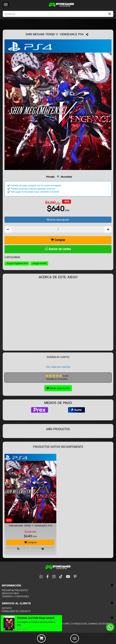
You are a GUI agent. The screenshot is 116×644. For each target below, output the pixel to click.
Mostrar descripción (58, 220)
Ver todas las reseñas (58, 367)
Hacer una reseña (58, 388)
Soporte (7, 608)
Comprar (58, 240)
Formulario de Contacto (16, 611)
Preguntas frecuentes (15, 590)
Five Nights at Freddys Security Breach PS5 (36, 624)
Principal (50, 177)
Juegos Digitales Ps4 (17, 263)
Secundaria (66, 177)
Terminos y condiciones (15, 596)
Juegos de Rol (39, 263)
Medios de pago (10, 593)
